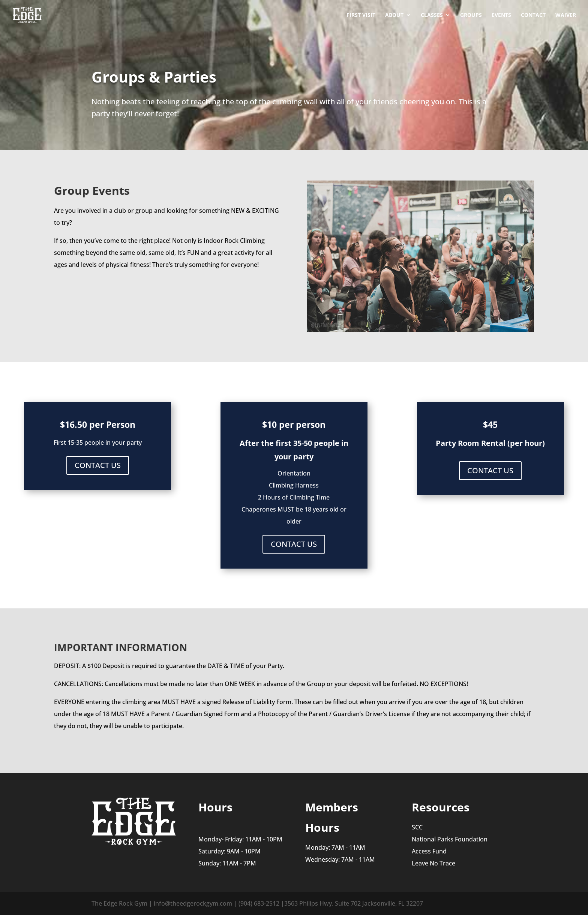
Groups (471, 15)
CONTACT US (98, 465)
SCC (417, 827)
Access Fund (429, 851)
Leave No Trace (433, 863)
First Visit (361, 15)
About (394, 15)
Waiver (566, 15)
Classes (432, 15)
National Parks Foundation (450, 839)
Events (501, 15)
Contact (533, 15)
